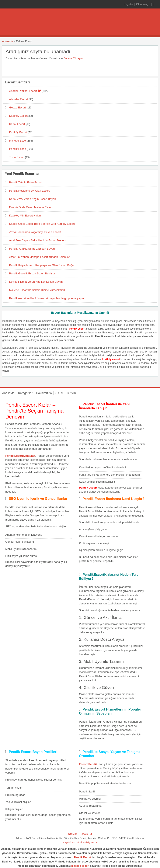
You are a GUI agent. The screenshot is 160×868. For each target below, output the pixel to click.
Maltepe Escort (18, 141)
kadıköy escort (89, 843)
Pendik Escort (18, 149)
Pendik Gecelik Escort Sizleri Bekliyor (32, 273)
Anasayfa (7, 41)
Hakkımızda (44, 393)
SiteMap (73, 834)
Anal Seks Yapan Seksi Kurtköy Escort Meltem (38, 240)
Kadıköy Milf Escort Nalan (25, 216)
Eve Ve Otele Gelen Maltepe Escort (31, 207)
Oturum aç (142, 4)
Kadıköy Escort (18, 116)
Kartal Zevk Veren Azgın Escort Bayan (32, 199)
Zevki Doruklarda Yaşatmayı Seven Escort (35, 232)
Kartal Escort (17, 124)
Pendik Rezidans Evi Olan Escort (29, 191)
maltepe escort (80, 866)
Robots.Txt (86, 834)
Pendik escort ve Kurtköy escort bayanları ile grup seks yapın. (47, 298)
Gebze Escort (18, 107)
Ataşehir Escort (18, 99)
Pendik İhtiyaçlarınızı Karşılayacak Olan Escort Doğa (41, 265)
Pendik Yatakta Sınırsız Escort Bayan (32, 249)
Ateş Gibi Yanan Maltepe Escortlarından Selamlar (39, 257)
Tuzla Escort (17, 157)
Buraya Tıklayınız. (74, 58)
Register (128, 4)
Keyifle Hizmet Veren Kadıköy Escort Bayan (36, 282)
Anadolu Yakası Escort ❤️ (25, 91)
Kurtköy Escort (18, 132)
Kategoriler (25, 393)
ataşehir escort (71, 843)
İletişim (71, 393)
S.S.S (59, 393)
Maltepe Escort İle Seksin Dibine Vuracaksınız (37, 290)
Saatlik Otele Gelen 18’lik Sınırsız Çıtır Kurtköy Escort (42, 224)
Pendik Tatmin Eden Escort (26, 182)
